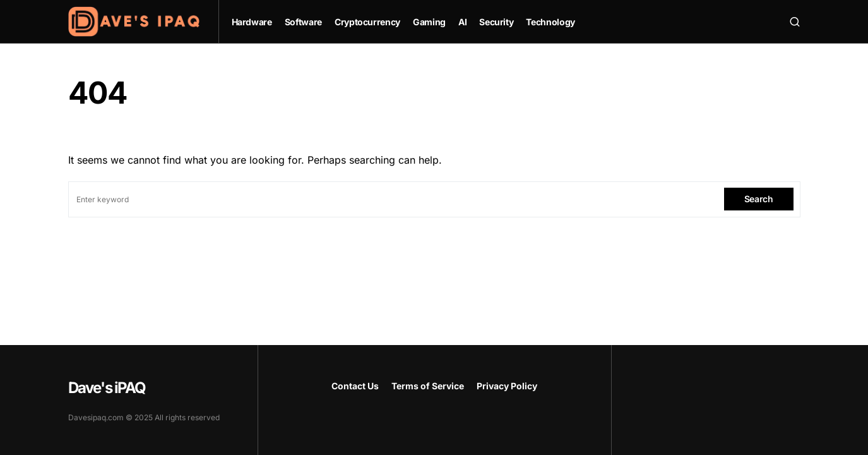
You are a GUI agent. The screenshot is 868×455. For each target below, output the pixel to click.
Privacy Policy (507, 386)
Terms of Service (428, 386)
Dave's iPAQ (107, 388)
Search (759, 199)
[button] (795, 21)
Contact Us (355, 386)
